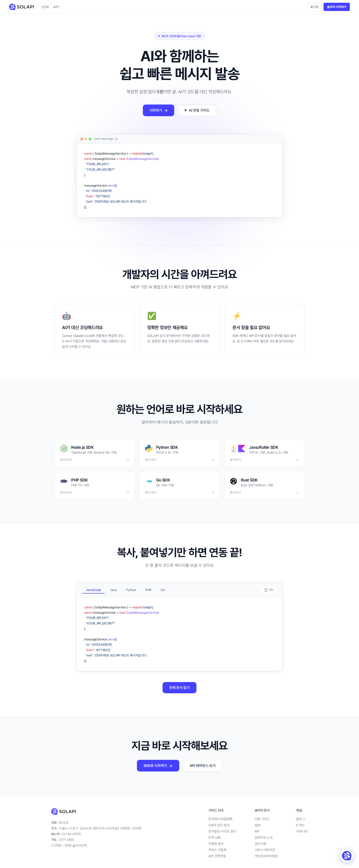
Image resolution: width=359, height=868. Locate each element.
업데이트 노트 (264, 833)
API (56, 7)
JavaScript (93, 588)
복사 (269, 588)
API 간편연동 (217, 852)
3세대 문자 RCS (219, 821)
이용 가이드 (262, 815)
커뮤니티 (302, 827)
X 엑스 (300, 821)
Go (163, 588)
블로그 (300, 815)
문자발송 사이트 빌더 (222, 827)
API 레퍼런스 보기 (203, 761)
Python (131, 588)
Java (114, 588)
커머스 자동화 (218, 846)
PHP (148, 588)
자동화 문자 (216, 839)
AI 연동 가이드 (197, 110)
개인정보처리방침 (266, 852)
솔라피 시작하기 (337, 7)
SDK (45, 7)
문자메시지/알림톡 (220, 815)
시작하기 (159, 110)
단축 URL (215, 833)
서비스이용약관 (265, 846)
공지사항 (260, 839)
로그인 (314, 7)
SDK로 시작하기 (158, 761)
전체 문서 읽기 (179, 683)
